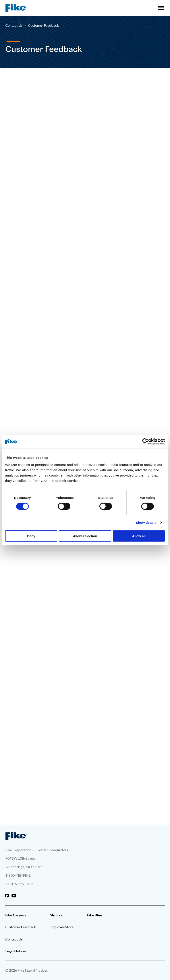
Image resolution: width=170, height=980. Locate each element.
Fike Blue (95, 915)
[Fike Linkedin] (7, 896)
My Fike (56, 915)
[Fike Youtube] (14, 896)
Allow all (139, 536)
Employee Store (62, 927)
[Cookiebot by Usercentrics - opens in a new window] (146, 442)
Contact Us (14, 25)
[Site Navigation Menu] (161, 8)
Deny (31, 536)
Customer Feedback (21, 927)
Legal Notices (16, 951)
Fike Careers (16, 915)
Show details (146, 523)
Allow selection (85, 536)
